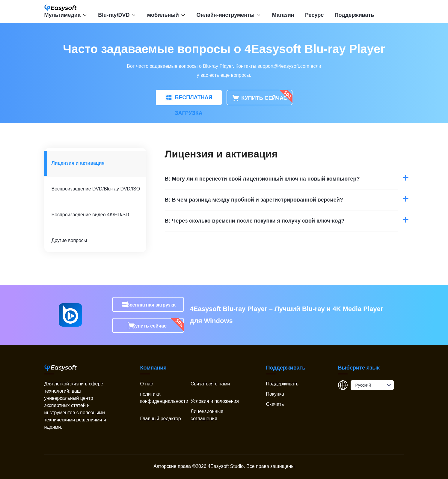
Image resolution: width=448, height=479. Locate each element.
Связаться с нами (210, 384)
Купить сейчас (149, 326)
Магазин (283, 15)
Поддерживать (355, 15)
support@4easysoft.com (283, 66)
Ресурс (314, 15)
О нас (147, 384)
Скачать (275, 404)
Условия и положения (215, 401)
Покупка (275, 394)
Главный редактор (161, 419)
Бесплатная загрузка (151, 305)
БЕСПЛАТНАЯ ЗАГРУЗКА (189, 99)
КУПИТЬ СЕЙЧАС (259, 98)
